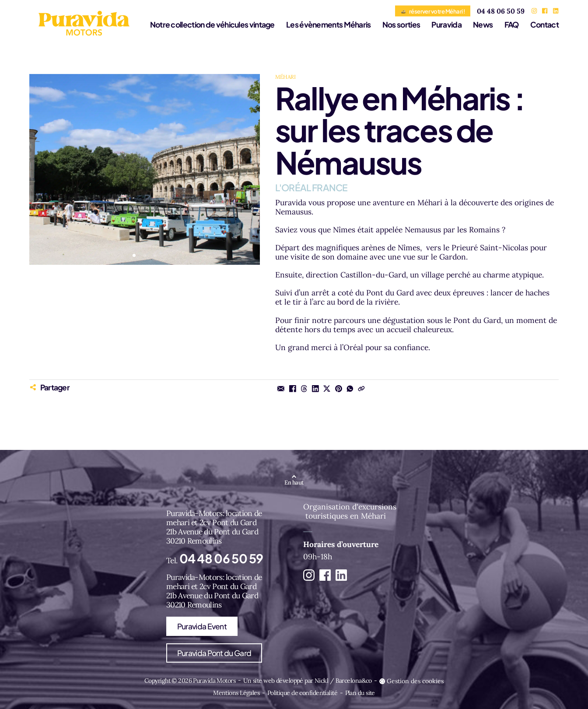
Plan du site (360, 693)
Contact (544, 25)
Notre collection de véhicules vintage (212, 25)
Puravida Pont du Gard (214, 653)
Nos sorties (401, 25)
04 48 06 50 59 (501, 11)
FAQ (512, 25)
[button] (134, 255)
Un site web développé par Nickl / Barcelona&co (308, 681)
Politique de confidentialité (302, 693)
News (483, 25)
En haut (294, 483)
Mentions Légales (236, 693)
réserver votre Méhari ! (432, 11)
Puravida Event (202, 626)
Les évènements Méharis (329, 25)
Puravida (446, 25)
